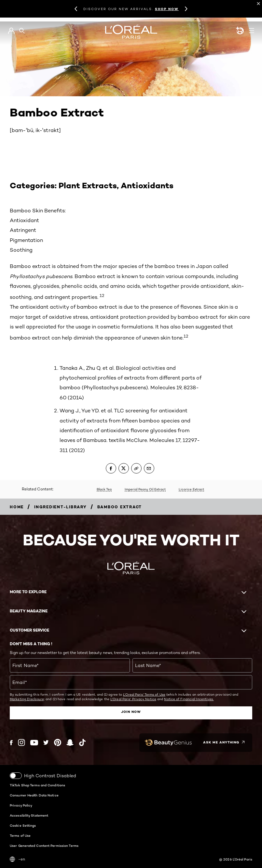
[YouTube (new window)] (34, 742)
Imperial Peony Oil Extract (145, 489)
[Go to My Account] (11, 31)
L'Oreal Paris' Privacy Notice (133, 699)
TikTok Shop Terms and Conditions (37, 785)
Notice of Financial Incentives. (189, 699)
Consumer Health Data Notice (34, 795)
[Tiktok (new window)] (82, 742)
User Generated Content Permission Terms (44, 845)
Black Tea (104, 489)
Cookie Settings (23, 825)
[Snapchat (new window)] (70, 742)
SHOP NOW (167, 9)
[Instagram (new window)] (21, 742)
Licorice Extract (191, 489)
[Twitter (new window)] (46, 742)
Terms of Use (20, 835)
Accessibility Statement (29, 815)
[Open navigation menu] (252, 31)
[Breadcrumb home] (17, 507)
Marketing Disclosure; (27, 699)
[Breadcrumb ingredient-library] (61, 507)
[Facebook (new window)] (11, 742)
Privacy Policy (21, 805)
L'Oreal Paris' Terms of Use (144, 694)
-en (17, 859)
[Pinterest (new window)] (58, 742)
